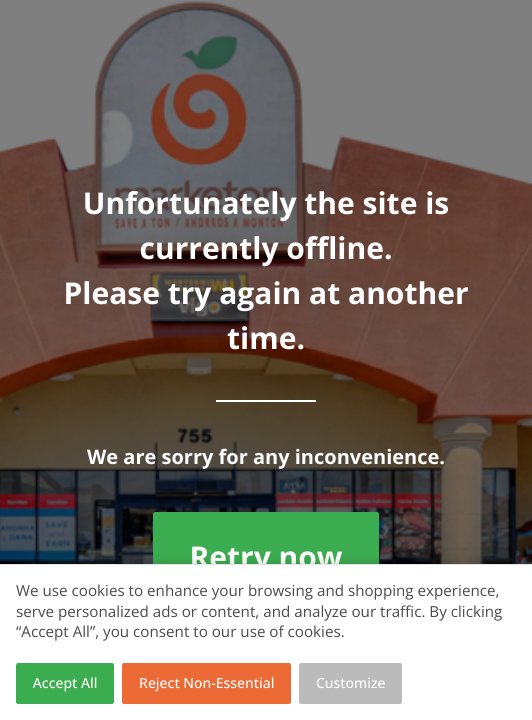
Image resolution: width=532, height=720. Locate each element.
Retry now (265, 556)
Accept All (65, 683)
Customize (351, 683)
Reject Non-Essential (206, 683)
